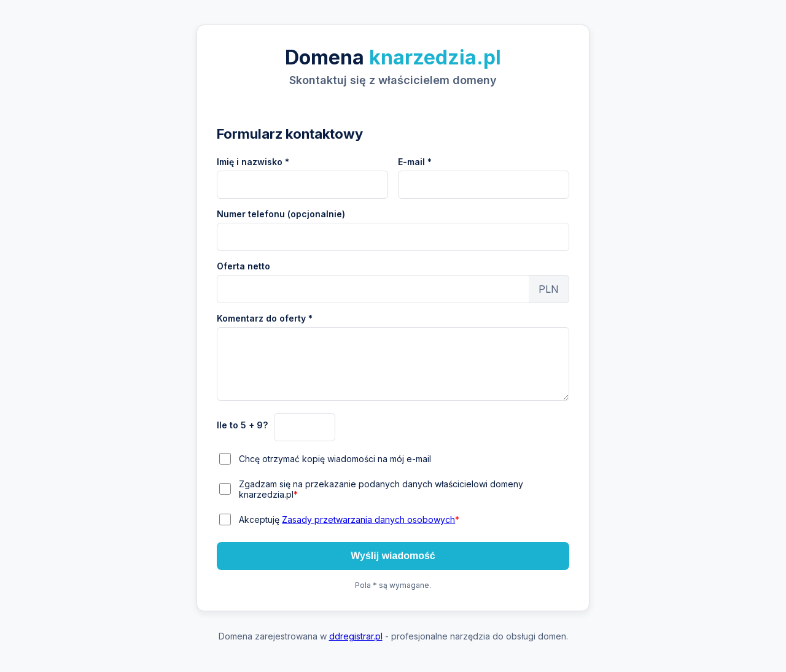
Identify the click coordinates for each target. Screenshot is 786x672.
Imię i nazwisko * (253, 162)
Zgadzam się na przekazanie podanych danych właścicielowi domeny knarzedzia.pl (381, 489)
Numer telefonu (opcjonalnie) (281, 214)
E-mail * (415, 162)
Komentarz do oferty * (265, 318)
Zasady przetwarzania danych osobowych (368, 519)
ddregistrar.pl (356, 636)
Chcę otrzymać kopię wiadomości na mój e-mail (335, 459)
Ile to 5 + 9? (242, 425)
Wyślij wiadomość (393, 556)
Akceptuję (349, 519)
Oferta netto (243, 266)
